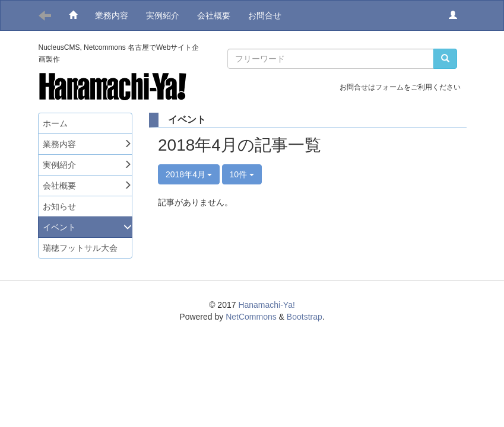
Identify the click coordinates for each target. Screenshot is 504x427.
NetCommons (251, 317)
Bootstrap (305, 317)
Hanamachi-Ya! (266, 305)
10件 (242, 174)
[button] (453, 15)
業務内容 (112, 15)
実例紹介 (163, 15)
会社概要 (214, 15)
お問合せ (265, 15)
